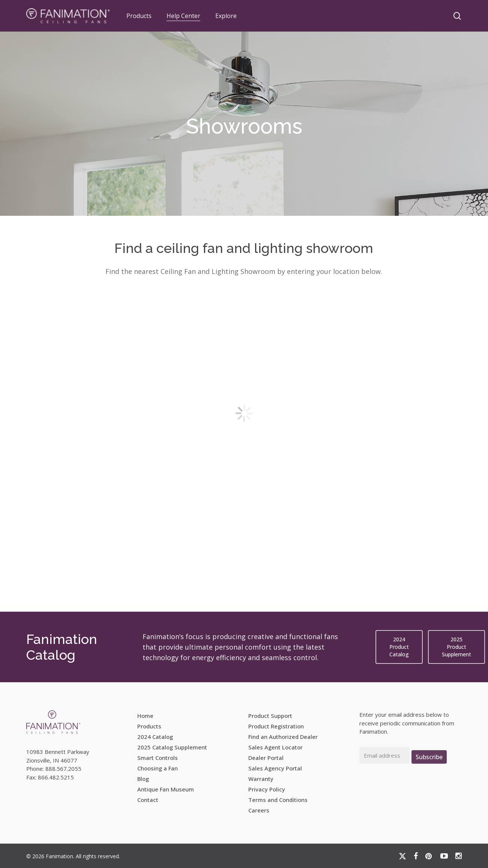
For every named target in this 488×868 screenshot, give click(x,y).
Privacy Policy (267, 789)
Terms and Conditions (278, 800)
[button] (399, 647)
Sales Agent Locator (276, 747)
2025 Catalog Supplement (172, 747)
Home (145, 716)
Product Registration (276, 726)
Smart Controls (158, 758)
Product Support (270, 716)
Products (149, 726)
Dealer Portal (266, 758)
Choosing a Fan (158, 768)
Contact (148, 800)
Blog (143, 779)
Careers (259, 810)
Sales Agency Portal (275, 768)
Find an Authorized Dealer (283, 737)
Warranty (261, 779)
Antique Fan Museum (166, 789)
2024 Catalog (155, 737)
